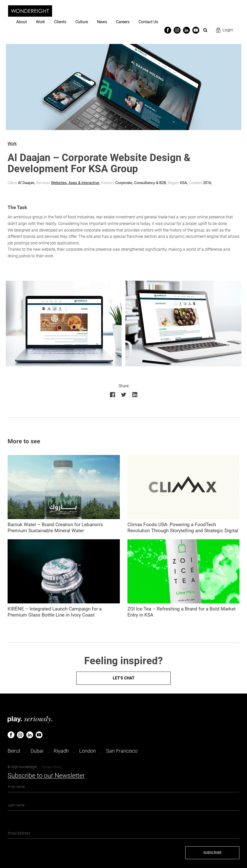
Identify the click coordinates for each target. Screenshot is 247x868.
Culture (82, 22)
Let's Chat (124, 678)
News (102, 22)
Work (40, 22)
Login (228, 30)
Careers (123, 22)
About (21, 22)
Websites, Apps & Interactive (75, 183)
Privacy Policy (52, 767)
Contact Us (148, 22)
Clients (60, 22)
